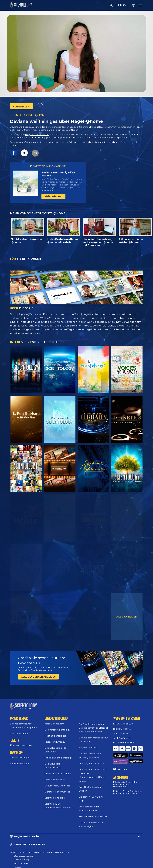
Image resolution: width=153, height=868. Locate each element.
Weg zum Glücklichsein (37, 135)
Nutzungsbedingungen (23, 853)
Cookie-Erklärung (21, 857)
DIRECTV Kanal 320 (123, 721)
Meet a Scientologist (55, 733)
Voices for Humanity (55, 739)
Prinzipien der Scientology (58, 755)
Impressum (18, 864)
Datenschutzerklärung (23, 860)
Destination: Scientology (57, 727)
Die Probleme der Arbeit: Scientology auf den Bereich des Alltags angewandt (94, 725)
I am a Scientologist (55, 777)
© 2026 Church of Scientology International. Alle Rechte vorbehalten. (42, 849)
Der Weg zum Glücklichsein (93, 761)
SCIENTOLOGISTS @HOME (28, 115)
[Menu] (141, 5)
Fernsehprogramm (22, 743)
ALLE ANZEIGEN (127, 617)
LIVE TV (15, 737)
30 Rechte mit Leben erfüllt (93, 814)
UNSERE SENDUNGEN (56, 715)
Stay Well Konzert (88, 745)
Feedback (122, 757)
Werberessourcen (19, 761)
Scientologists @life (55, 795)
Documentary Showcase (57, 783)
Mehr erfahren (53, 196)
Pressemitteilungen (20, 755)
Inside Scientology (54, 721)
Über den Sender (19, 731)
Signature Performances (57, 789)
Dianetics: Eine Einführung (58, 771)
